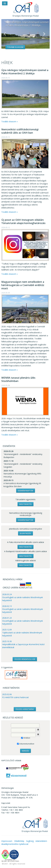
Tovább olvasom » (10, 121)
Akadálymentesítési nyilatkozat (15, 844)
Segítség (30, 841)
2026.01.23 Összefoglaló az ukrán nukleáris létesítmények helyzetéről (23, 621)
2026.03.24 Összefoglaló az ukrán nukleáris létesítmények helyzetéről (23, 597)
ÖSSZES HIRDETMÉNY (25, 709)
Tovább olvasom (15, 47)
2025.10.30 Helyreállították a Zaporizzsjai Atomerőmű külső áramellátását (23, 644)
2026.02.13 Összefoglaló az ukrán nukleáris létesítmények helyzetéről (23, 609)
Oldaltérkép (19, 841)
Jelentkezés (26, 533)
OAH (26, 9)
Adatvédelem (41, 841)
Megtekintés (26, 504)
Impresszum (7, 841)
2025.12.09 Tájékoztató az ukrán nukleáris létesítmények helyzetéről (22, 633)
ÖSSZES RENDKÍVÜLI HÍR (25, 659)
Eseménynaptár (26, 491)
